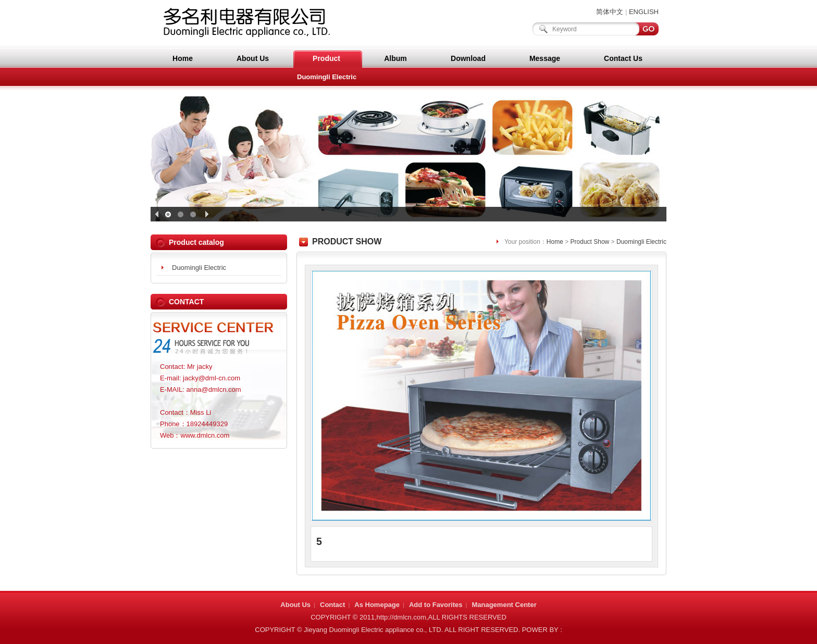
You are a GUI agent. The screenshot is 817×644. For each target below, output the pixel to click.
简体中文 (610, 12)
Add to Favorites (436, 605)
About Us (253, 58)
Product (326, 58)
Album (395, 58)
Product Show (590, 242)
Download (468, 58)
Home (183, 58)
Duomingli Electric (327, 77)
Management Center (504, 605)
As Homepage (377, 605)
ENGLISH (644, 12)
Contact (332, 605)
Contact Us (623, 58)
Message (545, 58)
